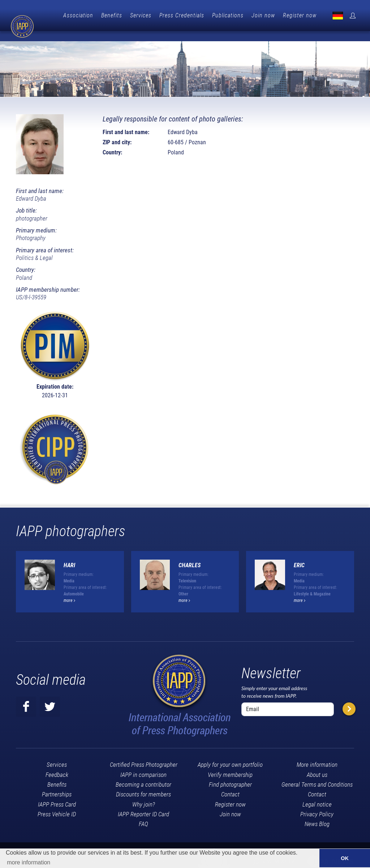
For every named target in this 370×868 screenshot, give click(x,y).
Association (113, 15)
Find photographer (230, 773)
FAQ (143, 812)
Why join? (144, 792)
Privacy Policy (317, 802)
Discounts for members (143, 782)
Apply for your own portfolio (230, 753)
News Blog (317, 812)
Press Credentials (217, 15)
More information (317, 753)
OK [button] (345, 858)
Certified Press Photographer (144, 753)
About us (317, 763)
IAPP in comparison (143, 763)
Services (176, 15)
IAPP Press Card (57, 792)
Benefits (147, 15)
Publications (263, 15)
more (69, 589)
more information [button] (29, 862)
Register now (335, 15)
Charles (190, 553)
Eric (299, 553)
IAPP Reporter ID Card (143, 802)
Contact (230, 782)
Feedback (57, 763)
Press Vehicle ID (57, 802)
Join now (298, 15)
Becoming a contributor (143, 773)
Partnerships (57, 782)
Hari (69, 553)
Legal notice (317, 792)
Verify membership (230, 763)
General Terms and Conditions (317, 773)
